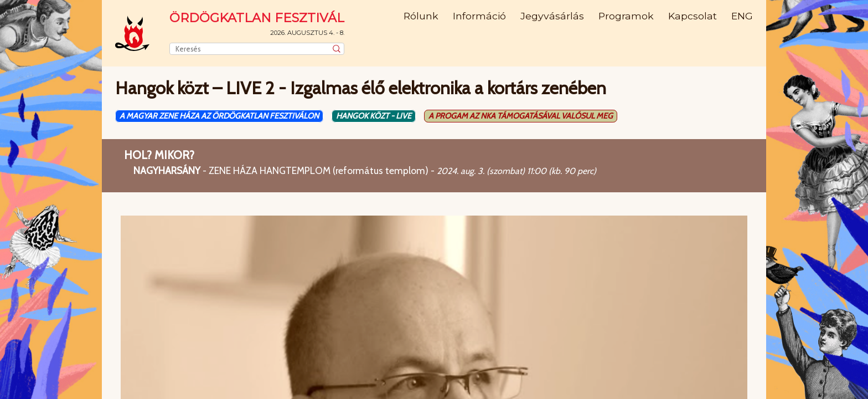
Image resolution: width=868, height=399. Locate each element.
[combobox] (257, 49)
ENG (742, 16)
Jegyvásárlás (552, 16)
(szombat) (506, 171)
